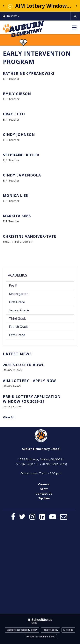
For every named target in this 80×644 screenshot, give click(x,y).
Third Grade (18, 319)
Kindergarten (19, 294)
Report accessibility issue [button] (41, 637)
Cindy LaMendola (22, 175)
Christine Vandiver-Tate (30, 236)
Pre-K (13, 285)
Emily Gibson (17, 94)
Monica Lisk (16, 195)
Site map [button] (68, 630)
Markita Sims (17, 216)
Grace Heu (14, 114)
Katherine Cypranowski (29, 73)
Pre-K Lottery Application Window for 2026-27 (32, 399)
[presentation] (4, 6)
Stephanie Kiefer (21, 155)
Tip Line (44, 498)
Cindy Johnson (19, 134)
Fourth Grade (19, 327)
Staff (44, 489)
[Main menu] (74, 27)
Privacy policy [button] (50, 630)
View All (9, 417)
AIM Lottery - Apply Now (29, 381)
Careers (44, 484)
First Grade (17, 302)
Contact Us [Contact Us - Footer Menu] (44, 493)
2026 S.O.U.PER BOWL (24, 365)
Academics (18, 275)
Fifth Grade (17, 335)
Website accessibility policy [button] (22, 630)
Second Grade (19, 310)
